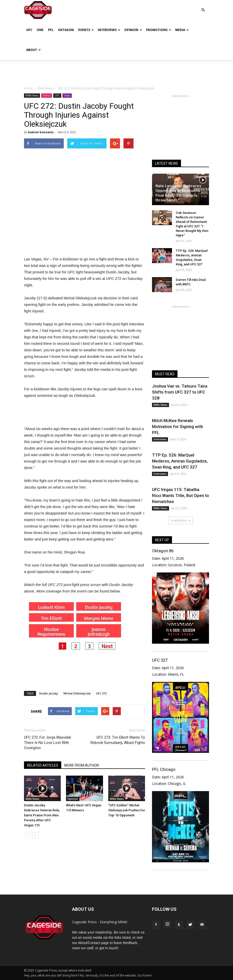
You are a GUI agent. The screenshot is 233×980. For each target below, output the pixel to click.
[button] (203, 6)
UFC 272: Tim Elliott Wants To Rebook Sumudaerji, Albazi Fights (118, 740)
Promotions (159, 30)
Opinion (133, 30)
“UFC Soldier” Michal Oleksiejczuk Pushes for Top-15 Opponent (127, 810)
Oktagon (66, 30)
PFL (51, 30)
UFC (29, 30)
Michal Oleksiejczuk (77, 693)
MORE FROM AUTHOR (82, 765)
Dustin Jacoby (49, 693)
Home (28, 88)
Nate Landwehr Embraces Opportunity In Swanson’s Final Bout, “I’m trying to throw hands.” (178, 193)
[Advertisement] (116, 71)
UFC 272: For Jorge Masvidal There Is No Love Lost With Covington (47, 743)
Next (107, 646)
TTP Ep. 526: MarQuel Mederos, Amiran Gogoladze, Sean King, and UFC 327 (180, 461)
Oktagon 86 (163, 551)
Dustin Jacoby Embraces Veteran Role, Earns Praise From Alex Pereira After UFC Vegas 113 (42, 815)
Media (182, 30)
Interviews (109, 30)
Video (67, 95)
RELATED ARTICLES (43, 765)
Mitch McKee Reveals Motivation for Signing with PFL (177, 427)
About (33, 50)
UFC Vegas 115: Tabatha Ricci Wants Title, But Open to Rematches (180, 495)
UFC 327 (160, 660)
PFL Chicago (164, 769)
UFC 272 (101, 693)
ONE (40, 30)
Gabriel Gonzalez (41, 132)
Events (86, 30)
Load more (181, 520)
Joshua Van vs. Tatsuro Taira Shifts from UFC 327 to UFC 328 (180, 392)
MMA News (32, 95)
